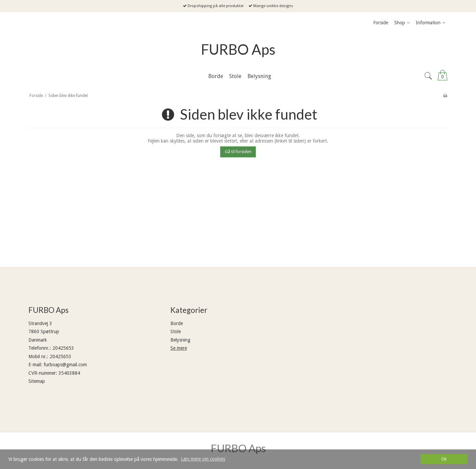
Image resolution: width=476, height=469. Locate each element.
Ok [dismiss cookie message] (444, 459)
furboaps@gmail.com (65, 365)
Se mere (179, 348)
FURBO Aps (238, 49)
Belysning (180, 340)
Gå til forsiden (238, 152)
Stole (176, 331)
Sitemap (37, 381)
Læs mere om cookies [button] (203, 459)
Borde (177, 323)
